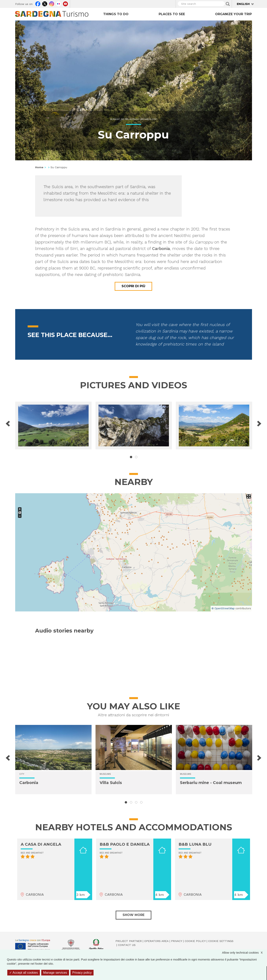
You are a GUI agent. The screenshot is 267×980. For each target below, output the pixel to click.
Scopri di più (133, 286)
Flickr (59, 3)
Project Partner (129, 941)
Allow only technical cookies (244, 953)
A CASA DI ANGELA (41, 844)
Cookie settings (221, 941)
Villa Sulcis (111, 783)
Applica (228, 4)
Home (39, 167)
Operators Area (156, 941)
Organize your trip (233, 14)
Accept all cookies (24, 973)
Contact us (127, 945)
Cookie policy (195, 941)
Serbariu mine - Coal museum (211, 783)
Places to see (172, 14)
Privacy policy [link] (82, 973)
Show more (133, 915)
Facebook (38, 3)
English (243, 4)
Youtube (65, 3)
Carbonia (29, 783)
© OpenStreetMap (223, 608)
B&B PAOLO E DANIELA (125, 844)
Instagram (52, 3)
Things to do (116, 14)
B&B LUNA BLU (195, 844)
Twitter (45, 3)
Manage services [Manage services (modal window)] (55, 973)
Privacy (177, 941)
